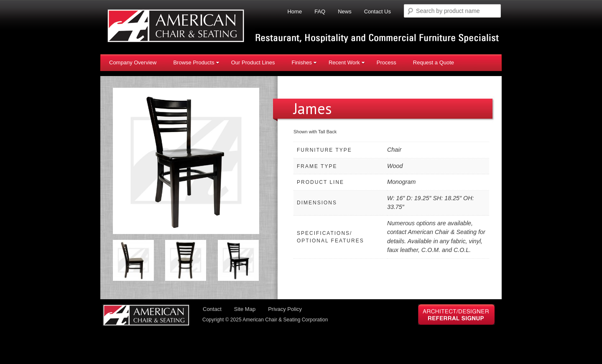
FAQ (320, 11)
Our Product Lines (253, 62)
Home (295, 11)
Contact (212, 310)
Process (386, 62)
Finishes (304, 62)
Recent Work (347, 62)
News (345, 11)
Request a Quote (434, 62)
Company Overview (133, 62)
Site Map (245, 310)
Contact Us (378, 11)
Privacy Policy (285, 310)
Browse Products (196, 62)
